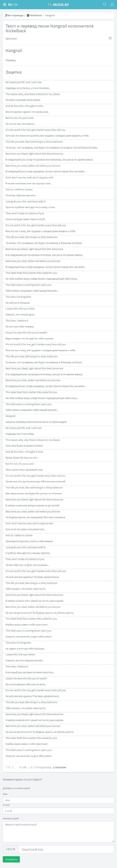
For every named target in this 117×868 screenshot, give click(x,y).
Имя (5, 794)
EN (16, 5)
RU (10, 5)
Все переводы (14, 15)
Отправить (11, 859)
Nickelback (34, 15)
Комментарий (11, 818)
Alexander (61, 767)
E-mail (6, 805)
